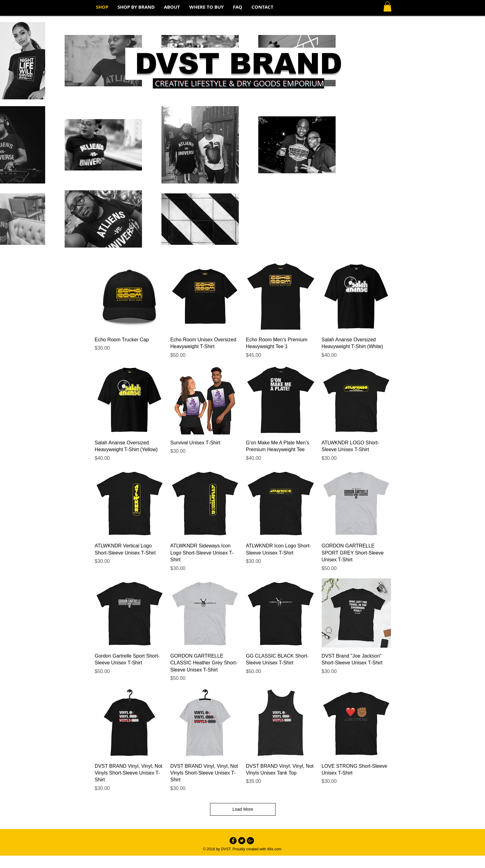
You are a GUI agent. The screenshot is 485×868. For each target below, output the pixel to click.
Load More (243, 809)
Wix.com (274, 849)
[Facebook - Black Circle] (233, 841)
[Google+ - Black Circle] (250, 841)
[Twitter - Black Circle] (242, 841)
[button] (387, 6)
